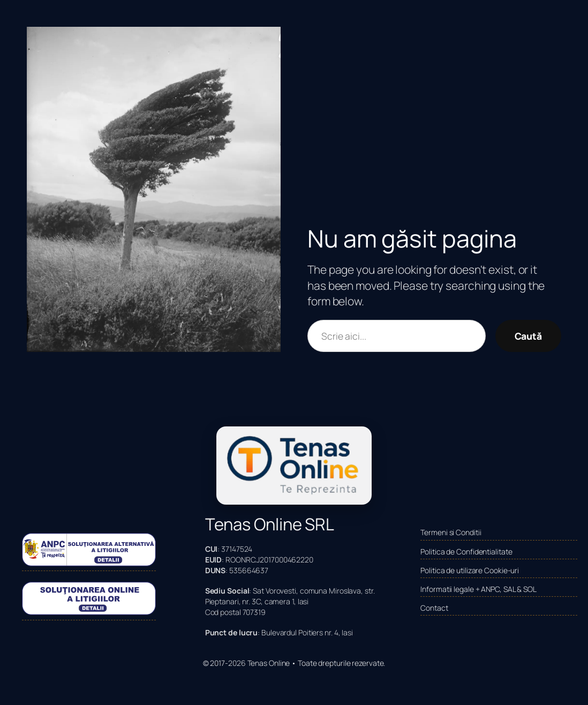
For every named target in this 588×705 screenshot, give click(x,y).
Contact (434, 608)
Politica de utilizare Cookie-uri (470, 570)
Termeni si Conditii (451, 532)
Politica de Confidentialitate (466, 552)
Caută (529, 336)
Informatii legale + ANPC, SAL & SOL (478, 589)
